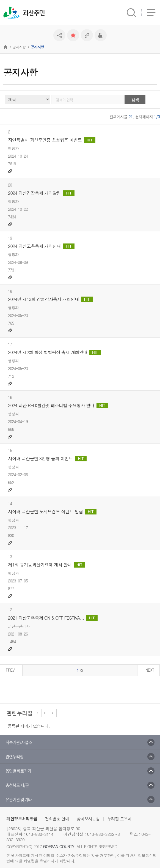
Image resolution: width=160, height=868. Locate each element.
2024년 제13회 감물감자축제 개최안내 (50, 299)
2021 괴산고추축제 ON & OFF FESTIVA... (53, 618)
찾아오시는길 (88, 819)
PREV (10, 670)
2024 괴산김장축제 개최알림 (41, 193)
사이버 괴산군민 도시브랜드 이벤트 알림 (52, 512)
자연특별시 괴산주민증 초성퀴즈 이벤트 (52, 140)
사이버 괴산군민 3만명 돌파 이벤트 (47, 459)
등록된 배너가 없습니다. (29, 726)
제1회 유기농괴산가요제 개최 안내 (47, 565)
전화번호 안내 (57, 819)
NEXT (150, 670)
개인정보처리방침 (22, 819)
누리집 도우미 (119, 819)
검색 (135, 100)
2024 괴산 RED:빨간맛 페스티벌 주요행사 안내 (58, 406)
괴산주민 (34, 13)
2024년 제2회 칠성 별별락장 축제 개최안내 (54, 352)
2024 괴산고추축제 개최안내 (41, 246)
